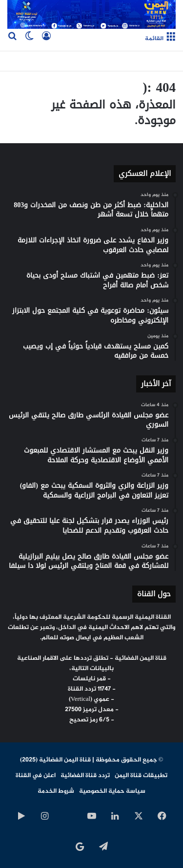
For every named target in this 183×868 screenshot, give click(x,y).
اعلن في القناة (36, 776)
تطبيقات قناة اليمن (141, 776)
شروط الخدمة (56, 791)
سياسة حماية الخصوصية (112, 791)
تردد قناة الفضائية (85, 776)
